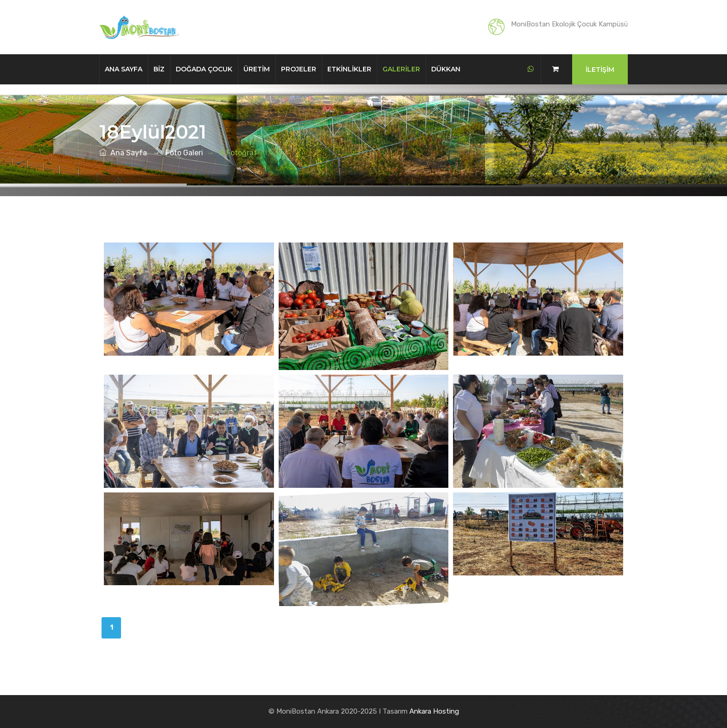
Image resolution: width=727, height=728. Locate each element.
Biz (159, 69)
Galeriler (401, 69)
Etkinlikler (349, 69)
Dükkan (446, 69)
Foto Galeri (184, 153)
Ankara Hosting (434, 711)
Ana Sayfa (124, 69)
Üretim (257, 69)
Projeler (299, 69)
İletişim (600, 70)
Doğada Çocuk (204, 69)
